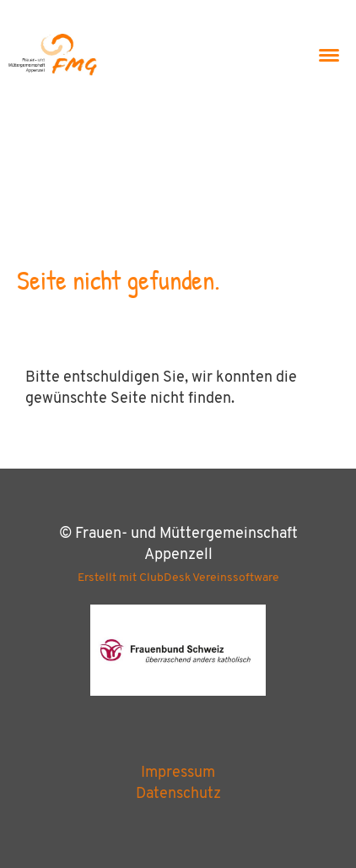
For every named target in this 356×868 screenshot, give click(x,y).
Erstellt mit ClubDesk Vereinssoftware (178, 578)
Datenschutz (178, 794)
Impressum (178, 773)
